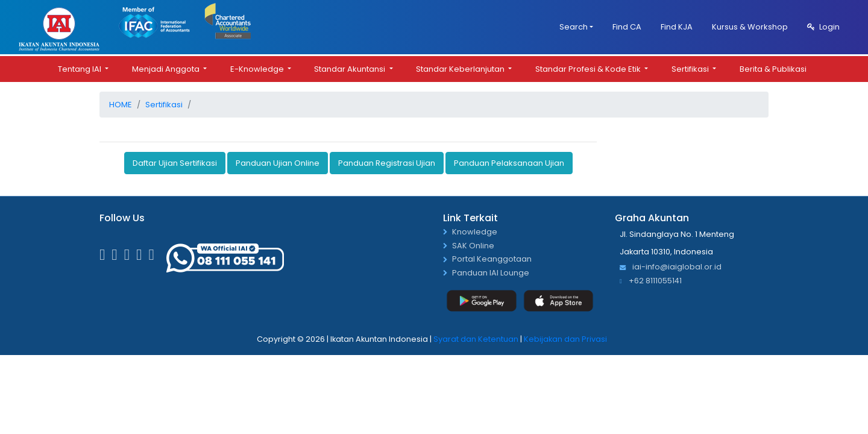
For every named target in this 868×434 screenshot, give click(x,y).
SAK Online (473, 246)
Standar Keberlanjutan (461, 68)
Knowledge (475, 232)
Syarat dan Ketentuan (476, 339)
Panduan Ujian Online (278, 162)
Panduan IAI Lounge (491, 273)
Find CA (627, 27)
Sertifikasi (691, 68)
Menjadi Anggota (167, 68)
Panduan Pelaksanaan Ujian (509, 162)
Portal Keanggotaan (492, 259)
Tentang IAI (80, 68)
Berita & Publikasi (773, 68)
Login (823, 27)
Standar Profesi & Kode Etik (589, 68)
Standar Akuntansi (351, 68)
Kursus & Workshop (750, 27)
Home (121, 104)
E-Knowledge (258, 68)
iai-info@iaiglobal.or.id (671, 267)
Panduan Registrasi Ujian (387, 162)
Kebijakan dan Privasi (565, 339)
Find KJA (677, 27)
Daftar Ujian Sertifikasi (175, 162)
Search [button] (574, 27)
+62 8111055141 (651, 281)
